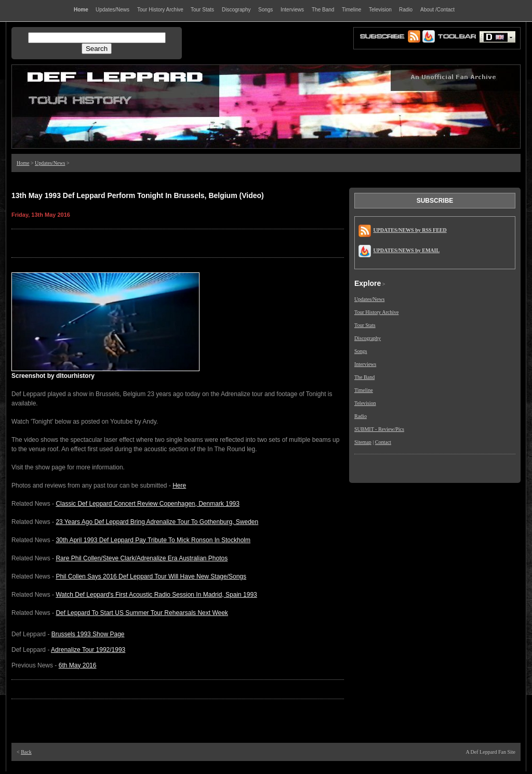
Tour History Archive (376, 312)
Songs (361, 351)
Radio (361, 416)
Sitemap (363, 442)
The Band (364, 377)
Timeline (364, 390)
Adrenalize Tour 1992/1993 (88, 650)
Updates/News (50, 163)
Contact (383, 442)
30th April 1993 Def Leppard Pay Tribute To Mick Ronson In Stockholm (153, 540)
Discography (368, 338)
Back (26, 752)
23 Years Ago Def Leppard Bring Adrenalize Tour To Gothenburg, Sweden (157, 522)
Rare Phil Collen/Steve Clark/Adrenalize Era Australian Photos (142, 558)
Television (365, 403)
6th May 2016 (78, 665)
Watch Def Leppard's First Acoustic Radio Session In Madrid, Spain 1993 (156, 595)
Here (179, 486)
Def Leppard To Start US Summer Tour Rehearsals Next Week (142, 613)
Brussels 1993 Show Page (88, 634)
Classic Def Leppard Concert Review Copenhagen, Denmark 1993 (148, 504)
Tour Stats (365, 325)
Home (23, 163)
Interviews (365, 364)
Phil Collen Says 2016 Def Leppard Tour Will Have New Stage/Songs (151, 576)
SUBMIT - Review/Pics (379, 429)
